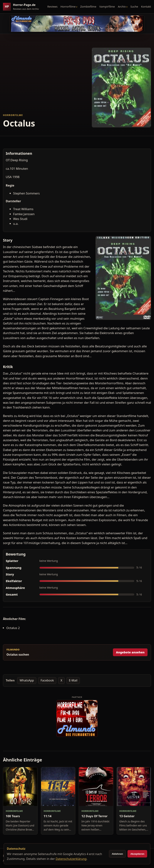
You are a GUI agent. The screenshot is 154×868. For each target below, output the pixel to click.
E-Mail (73, 680)
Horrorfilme (68, 6)
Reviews (52, 6)
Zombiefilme (88, 6)
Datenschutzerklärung (71, 859)
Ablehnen (117, 854)
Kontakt (146, 6)
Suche (134, 6)
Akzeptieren (137, 854)
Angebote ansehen (130, 652)
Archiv (122, 6)
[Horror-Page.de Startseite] (22, 7)
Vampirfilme (107, 6)
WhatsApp (27, 680)
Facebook (47, 680)
